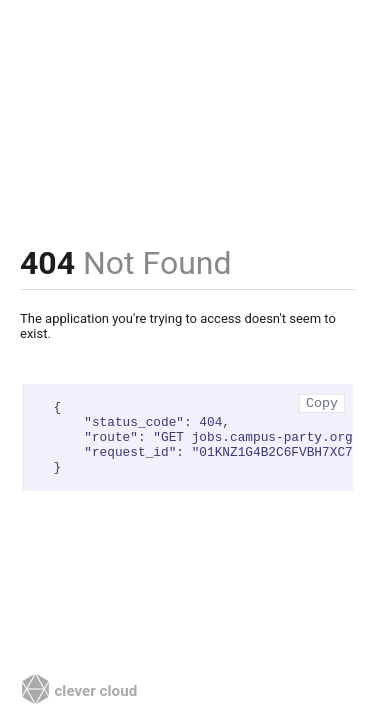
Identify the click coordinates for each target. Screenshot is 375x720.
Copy (322, 403)
